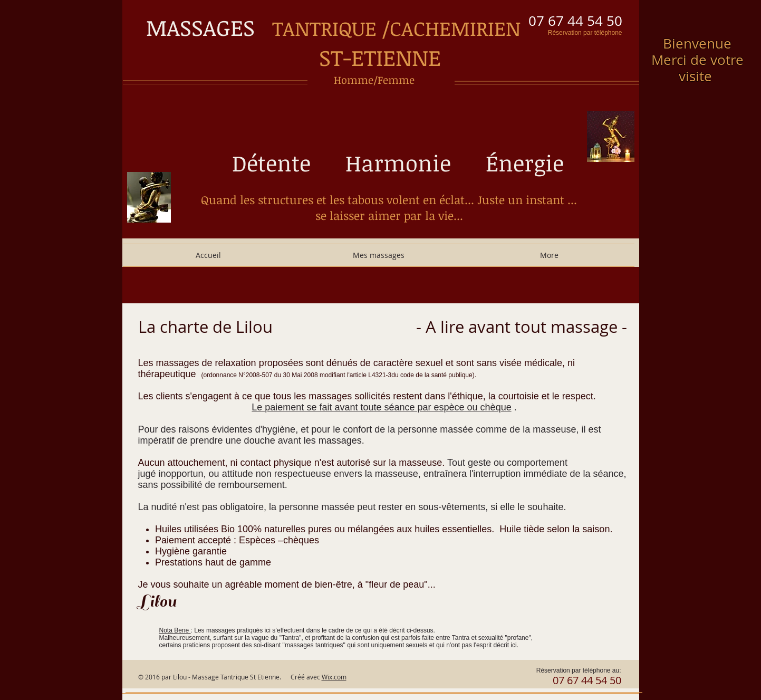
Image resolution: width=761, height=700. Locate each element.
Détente (280, 163)
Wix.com (334, 677)
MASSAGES (209, 27)
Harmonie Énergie (455, 163)
